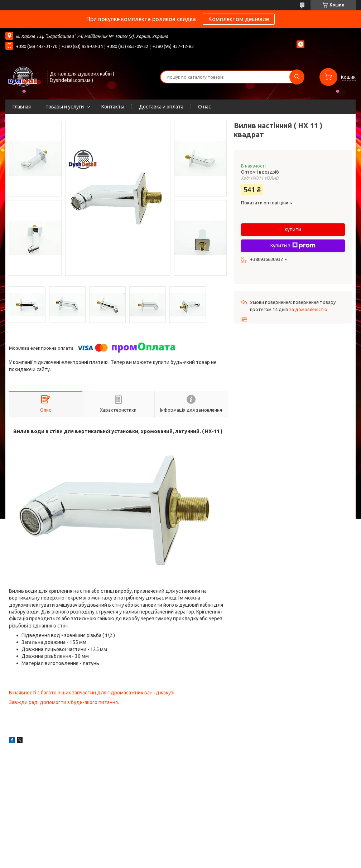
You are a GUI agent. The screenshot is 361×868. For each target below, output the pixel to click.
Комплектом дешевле (239, 19)
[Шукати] (297, 77)
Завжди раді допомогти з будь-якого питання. (64, 702)
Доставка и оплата (161, 107)
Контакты (113, 107)
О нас (204, 107)
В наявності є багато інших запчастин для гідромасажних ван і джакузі (92, 693)
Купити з (293, 246)
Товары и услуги (65, 107)
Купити (293, 229)
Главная (22, 107)
